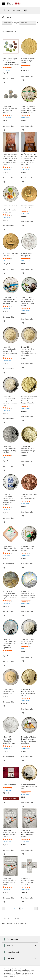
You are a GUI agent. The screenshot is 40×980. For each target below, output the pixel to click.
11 (25, 748)
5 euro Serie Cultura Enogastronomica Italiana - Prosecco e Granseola (10, 300)
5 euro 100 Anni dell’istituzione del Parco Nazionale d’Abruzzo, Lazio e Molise (28, 301)
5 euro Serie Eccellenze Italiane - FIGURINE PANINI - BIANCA (10, 833)
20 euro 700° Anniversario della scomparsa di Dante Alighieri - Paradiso (10, 595)
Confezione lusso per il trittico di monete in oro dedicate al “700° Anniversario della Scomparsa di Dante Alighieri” (10, 159)
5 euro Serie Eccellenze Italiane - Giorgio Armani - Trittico (10, 109)
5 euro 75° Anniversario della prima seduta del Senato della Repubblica (9, 644)
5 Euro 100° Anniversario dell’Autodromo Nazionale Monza (9, 740)
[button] (4, 82)
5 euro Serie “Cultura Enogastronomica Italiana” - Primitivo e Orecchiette (29, 740)
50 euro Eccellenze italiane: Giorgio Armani (28, 61)
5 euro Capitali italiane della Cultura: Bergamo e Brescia (29, 496)
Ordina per (15, 23)
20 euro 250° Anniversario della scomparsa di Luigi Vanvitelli (28, 450)
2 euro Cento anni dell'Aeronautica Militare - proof (28, 641)
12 (25, 118)
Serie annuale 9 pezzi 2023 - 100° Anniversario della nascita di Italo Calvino (11, 62)
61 (7, 653)
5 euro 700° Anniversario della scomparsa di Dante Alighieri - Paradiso (28, 595)
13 (25, 408)
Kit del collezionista (9, 785)
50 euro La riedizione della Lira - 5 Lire (10, 255)
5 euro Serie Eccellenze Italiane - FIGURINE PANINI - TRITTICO (28, 881)
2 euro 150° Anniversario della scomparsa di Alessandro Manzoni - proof (10, 401)
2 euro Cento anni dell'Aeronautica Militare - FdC (9, 691)
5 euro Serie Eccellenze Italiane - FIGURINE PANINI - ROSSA (28, 833)
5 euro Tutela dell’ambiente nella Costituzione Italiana (10, 548)
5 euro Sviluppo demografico (27, 255)
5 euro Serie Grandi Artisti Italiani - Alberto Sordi (29, 787)
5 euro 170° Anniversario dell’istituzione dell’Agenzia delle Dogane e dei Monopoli (9, 499)
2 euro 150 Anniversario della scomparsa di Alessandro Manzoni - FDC (10, 351)
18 (25, 889)
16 (25, 261)
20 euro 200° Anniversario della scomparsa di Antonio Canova (29, 692)
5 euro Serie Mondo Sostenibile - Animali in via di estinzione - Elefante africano (29, 109)
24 (25, 603)
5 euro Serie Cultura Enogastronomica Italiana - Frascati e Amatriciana (10, 209)
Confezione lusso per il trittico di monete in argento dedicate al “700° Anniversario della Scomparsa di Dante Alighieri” (29, 159)
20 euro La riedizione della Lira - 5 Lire (29, 207)
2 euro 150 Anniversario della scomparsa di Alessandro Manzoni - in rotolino (29, 351)
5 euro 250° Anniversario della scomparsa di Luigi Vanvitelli (9, 450)
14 (7, 118)
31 (7, 70)
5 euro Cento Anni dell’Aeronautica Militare (28, 548)
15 (25, 649)
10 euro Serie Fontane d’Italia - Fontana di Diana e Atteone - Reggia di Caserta (29, 400)
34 (25, 555)
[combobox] (12, 10)
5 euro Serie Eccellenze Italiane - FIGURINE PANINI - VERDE (10, 881)
